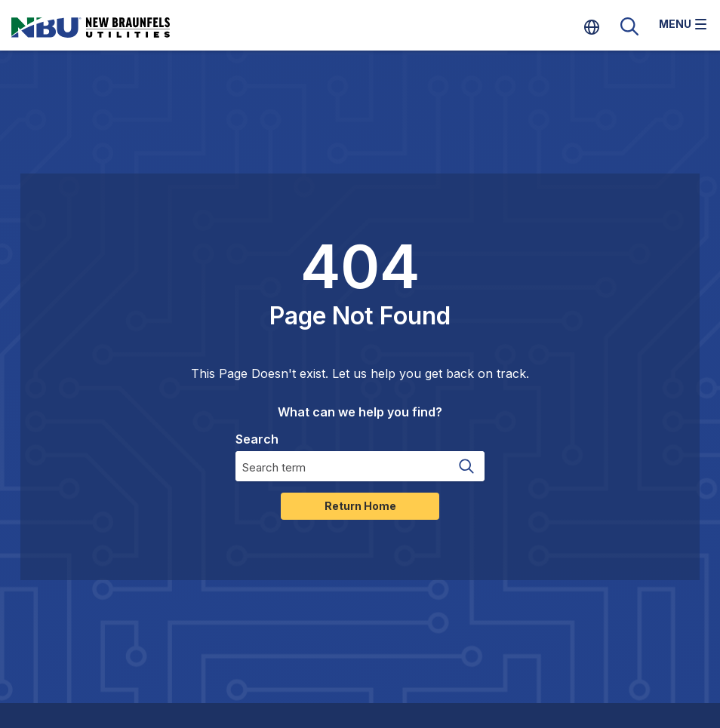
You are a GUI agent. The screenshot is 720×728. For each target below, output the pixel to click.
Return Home (360, 506)
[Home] (109, 26)
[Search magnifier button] (466, 466)
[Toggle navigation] (683, 26)
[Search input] (341, 466)
